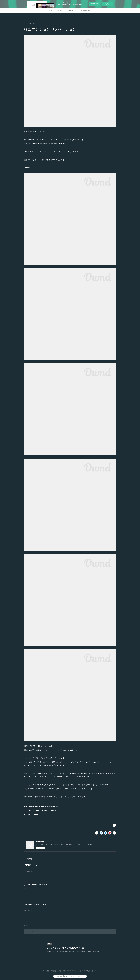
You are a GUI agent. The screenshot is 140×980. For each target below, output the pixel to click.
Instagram (70, 11)
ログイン (108, 4)
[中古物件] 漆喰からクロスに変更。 (36, 885)
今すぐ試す (94, 4)
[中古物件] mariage (31, 865)
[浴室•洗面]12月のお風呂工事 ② (35, 905)
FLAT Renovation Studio (84, 11)
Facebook (60, 11)
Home (51, 11)
